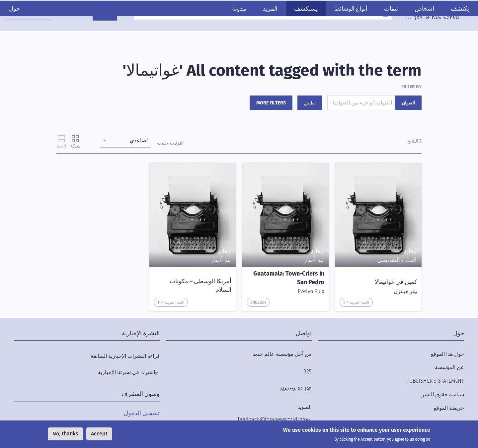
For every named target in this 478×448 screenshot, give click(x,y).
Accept (99, 434)
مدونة (226, 35)
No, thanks (65, 434)
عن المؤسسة (449, 367)
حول (27, 35)
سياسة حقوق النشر (443, 394)
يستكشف (293, 35)
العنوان (408, 103)
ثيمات (378, 35)
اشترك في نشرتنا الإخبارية (126, 372)
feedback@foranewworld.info (272, 419)
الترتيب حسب (170, 143)
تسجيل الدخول (142, 413)
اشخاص (411, 35)
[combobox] (37, 14)
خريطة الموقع (449, 408)
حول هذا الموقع (447, 354)
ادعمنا (113, 14)
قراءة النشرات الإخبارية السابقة (125, 356)
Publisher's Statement (435, 381)
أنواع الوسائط (338, 35)
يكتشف (447, 35)
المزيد (257, 35)
